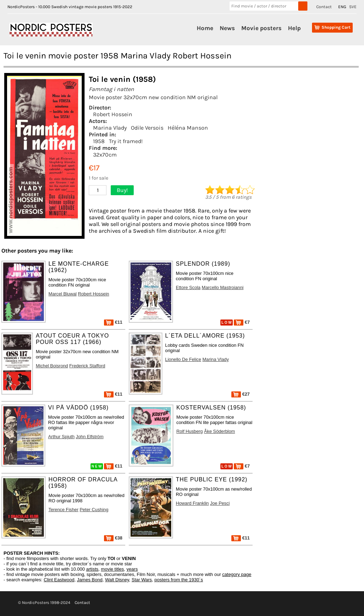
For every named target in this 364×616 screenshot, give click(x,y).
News (227, 28)
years (132, 569)
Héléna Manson (188, 128)
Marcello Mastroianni (223, 287)
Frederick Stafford (87, 366)
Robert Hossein (113, 114)
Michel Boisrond (52, 366)
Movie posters (261, 28)
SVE (353, 7)
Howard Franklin (192, 503)
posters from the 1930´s (179, 580)
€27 (241, 394)
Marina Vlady (110, 128)
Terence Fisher (63, 510)
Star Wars (142, 580)
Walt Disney (117, 580)
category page (237, 574)
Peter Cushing (94, 510)
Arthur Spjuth (61, 437)
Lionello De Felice (183, 359)
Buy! (122, 190)
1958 (99, 141)
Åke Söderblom (220, 431)
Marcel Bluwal (63, 294)
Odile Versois (147, 128)
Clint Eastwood (59, 580)
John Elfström (89, 437)
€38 (113, 538)
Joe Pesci (220, 503)
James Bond (89, 580)
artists (92, 569)
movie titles (112, 569)
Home (205, 28)
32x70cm (105, 155)
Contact (324, 7)
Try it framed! (126, 141)
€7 (242, 322)
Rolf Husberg (189, 431)
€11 (113, 322)
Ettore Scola (188, 287)
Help (294, 28)
